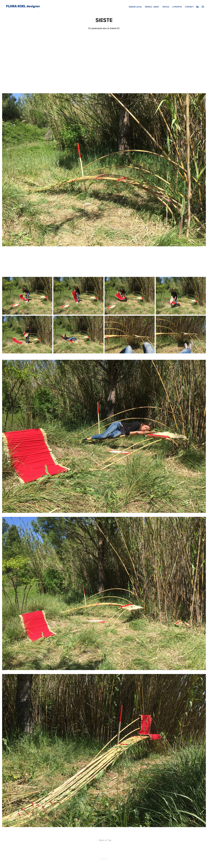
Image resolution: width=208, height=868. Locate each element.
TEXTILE (166, 7)
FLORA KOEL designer (23, 6)
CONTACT (189, 7)
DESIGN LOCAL (135, 7)
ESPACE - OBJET (152, 7)
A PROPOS (177, 7)
